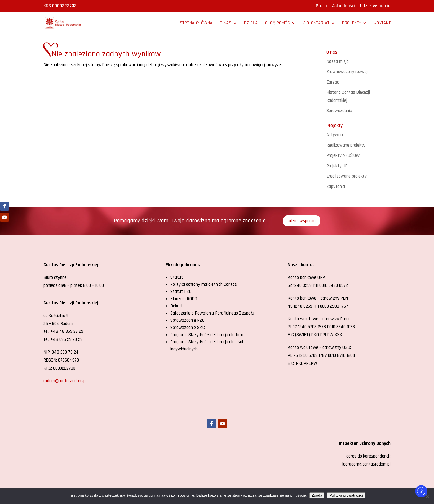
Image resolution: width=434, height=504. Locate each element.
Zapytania (336, 186)
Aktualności (343, 6)
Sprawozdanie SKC (188, 328)
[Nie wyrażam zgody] (427, 496)
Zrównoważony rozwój (347, 72)
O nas (226, 24)
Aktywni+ (335, 135)
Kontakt (382, 24)
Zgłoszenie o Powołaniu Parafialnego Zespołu (212, 313)
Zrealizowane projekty (347, 176)
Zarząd (333, 82)
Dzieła (251, 24)
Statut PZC (181, 292)
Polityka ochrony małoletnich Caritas (204, 284)
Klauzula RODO (184, 299)
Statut (177, 277)
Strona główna (196, 24)
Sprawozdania (339, 111)
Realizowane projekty (346, 145)
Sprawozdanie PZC (187, 320)
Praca (321, 6)
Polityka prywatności (346, 495)
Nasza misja (338, 61)
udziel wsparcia (302, 221)
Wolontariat (316, 24)
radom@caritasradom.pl (65, 381)
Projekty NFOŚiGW (343, 155)
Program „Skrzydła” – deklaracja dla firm (207, 335)
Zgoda (317, 495)
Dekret (176, 306)
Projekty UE (337, 166)
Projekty (352, 24)
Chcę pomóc (277, 24)
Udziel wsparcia (375, 6)
